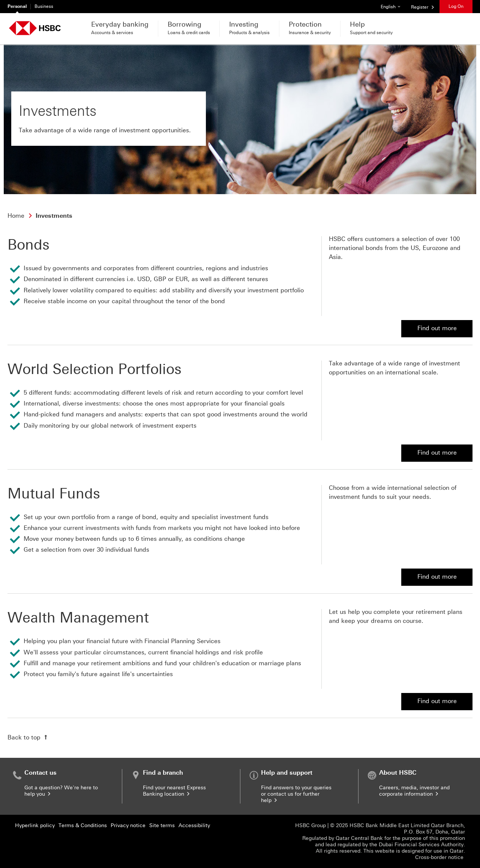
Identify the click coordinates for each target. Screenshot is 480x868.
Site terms (162, 825)
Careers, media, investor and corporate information (414, 791)
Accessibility (194, 825)
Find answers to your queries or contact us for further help (296, 794)
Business (44, 6)
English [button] (393, 5)
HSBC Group (310, 825)
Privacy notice (128, 825)
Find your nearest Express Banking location (174, 791)
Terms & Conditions (83, 825)
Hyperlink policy (35, 825)
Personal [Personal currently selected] (17, 6)
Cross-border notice (440, 857)
